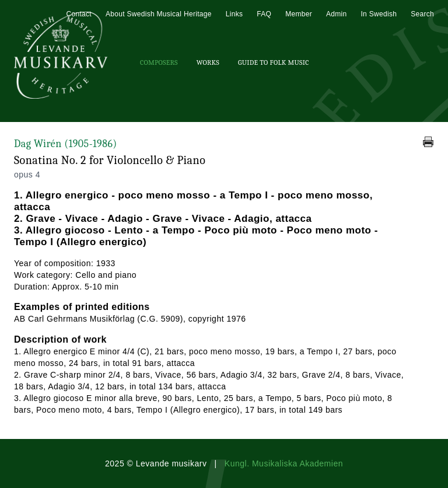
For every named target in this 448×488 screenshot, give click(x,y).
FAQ (264, 14)
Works (208, 62)
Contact (78, 14)
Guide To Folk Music (274, 62)
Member (299, 14)
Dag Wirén (66, 144)
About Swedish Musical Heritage (159, 14)
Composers (159, 62)
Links (235, 14)
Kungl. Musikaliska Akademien (284, 463)
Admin (337, 14)
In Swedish (379, 14)
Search (422, 14)
